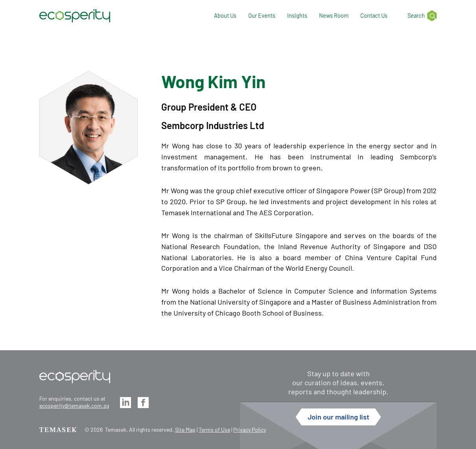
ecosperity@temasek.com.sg (74, 406)
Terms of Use (214, 430)
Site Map (185, 430)
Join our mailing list (339, 417)
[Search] (418, 16)
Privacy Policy (250, 430)
